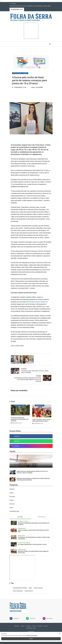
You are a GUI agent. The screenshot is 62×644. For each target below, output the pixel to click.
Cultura (11, 493)
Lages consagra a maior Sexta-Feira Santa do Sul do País (41, 420)
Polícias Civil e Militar (24, 543)
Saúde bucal (21, 536)
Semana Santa (40, 406)
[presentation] (49, 402)
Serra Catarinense (18, 591)
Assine (11, 508)
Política (12, 500)
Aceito (31, 639)
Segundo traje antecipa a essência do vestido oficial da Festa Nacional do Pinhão (33, 479)
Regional (12, 489)
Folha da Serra (29, 591)
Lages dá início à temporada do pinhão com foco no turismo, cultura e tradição (32, 472)
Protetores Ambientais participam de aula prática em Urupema (20, 419)
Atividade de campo (20, 406)
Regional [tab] (42, 517)
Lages (30, 588)
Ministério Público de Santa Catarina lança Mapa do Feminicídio (33, 552)
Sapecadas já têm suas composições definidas (25, 462)
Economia (12, 496)
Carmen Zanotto (38, 588)
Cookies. (4, 634)
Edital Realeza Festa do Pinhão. (36, 302)
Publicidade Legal (14, 511)
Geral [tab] (20, 517)
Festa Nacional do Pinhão (20, 73)
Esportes (12, 504)
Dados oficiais (22, 550)
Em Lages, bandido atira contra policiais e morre (32, 544)
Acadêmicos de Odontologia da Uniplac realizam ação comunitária (34, 538)
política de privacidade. (32, 635)
